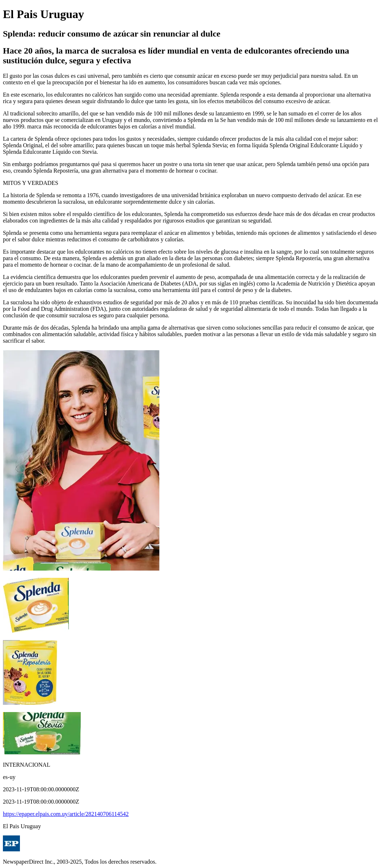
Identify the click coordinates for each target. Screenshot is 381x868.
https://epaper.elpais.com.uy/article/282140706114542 (66, 814)
